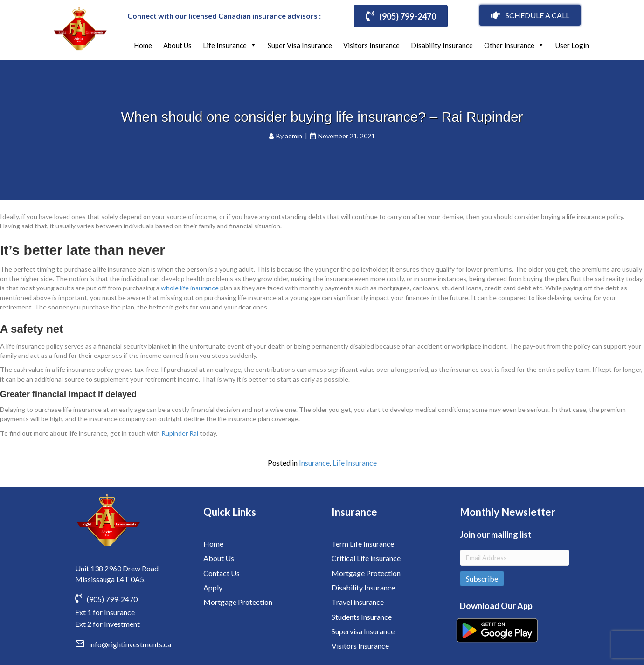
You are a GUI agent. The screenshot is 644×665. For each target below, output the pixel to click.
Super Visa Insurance (300, 45)
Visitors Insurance (371, 45)
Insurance (314, 463)
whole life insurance (190, 288)
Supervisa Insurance (363, 631)
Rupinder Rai (180, 433)
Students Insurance (362, 617)
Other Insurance (514, 45)
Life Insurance (230, 45)
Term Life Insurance (363, 544)
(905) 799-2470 (112, 599)
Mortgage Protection (238, 602)
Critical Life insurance (366, 558)
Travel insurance (358, 602)
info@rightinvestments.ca (130, 644)
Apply (213, 587)
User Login (572, 45)
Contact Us (222, 573)
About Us (177, 45)
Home (143, 45)
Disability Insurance (442, 45)
